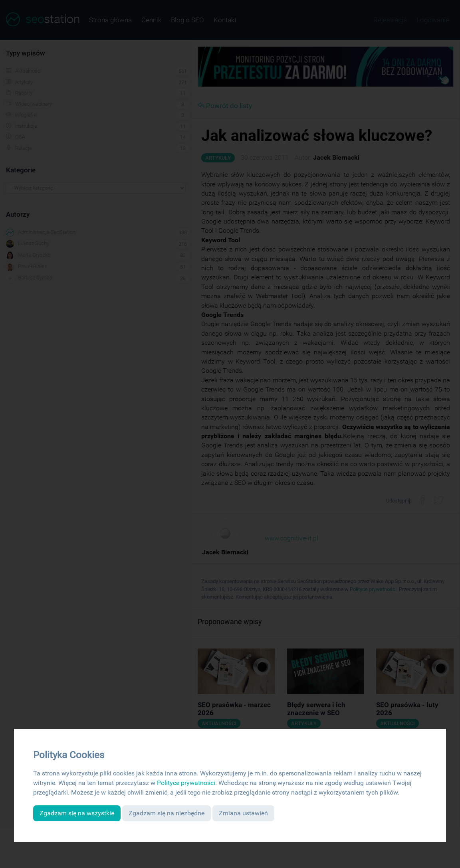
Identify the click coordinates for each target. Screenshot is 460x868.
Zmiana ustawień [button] (243, 813)
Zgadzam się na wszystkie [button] (77, 813)
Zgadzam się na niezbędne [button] (167, 813)
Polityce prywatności (186, 783)
